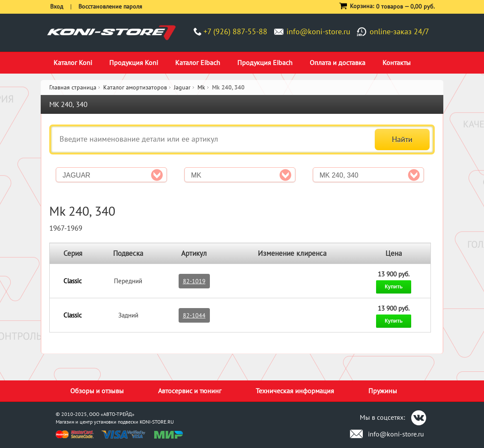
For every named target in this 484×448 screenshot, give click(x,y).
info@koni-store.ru (318, 31)
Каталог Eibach (198, 62)
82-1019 (194, 281)
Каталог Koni (73, 62)
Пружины (383, 391)
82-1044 (194, 315)
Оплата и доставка (338, 62)
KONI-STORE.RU (157, 422)
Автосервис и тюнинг (190, 391)
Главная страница (73, 87)
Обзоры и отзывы (97, 391)
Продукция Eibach (265, 62)
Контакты (397, 62)
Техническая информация (295, 391)
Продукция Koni (134, 62)
